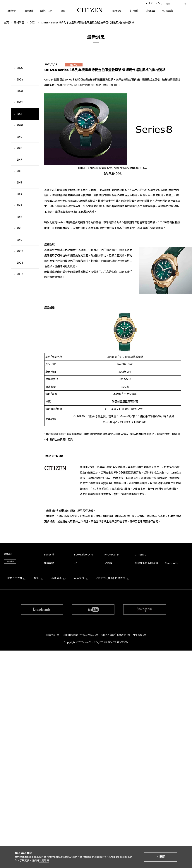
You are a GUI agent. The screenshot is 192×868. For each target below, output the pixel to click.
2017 (19, 160)
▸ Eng (159, 3)
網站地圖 (53, 635)
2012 (19, 217)
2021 (19, 114)
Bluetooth (171, 563)
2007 (20, 274)
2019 (19, 137)
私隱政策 (44, 862)
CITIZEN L (140, 555)
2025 (20, 68)
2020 (20, 125)
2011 (19, 228)
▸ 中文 (150, 3)
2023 (20, 91)
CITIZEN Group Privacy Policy (80, 635)
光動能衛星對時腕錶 (146, 563)
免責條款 (139, 635)
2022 (20, 102)
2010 (19, 240)
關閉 (162, 858)
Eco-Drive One (84, 555)
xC (76, 563)
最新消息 (59, 578)
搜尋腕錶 (11, 561)
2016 (19, 171)
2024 (20, 80)
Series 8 (49, 555)
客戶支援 (81, 578)
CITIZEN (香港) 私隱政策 (113, 578)
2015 (19, 183)
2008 (20, 263)
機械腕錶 (49, 563)
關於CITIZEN (17, 578)
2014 (19, 194)
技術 (39, 578)
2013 (19, 205)
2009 (20, 251)
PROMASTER (112, 555)
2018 (19, 148)
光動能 (108, 563)
